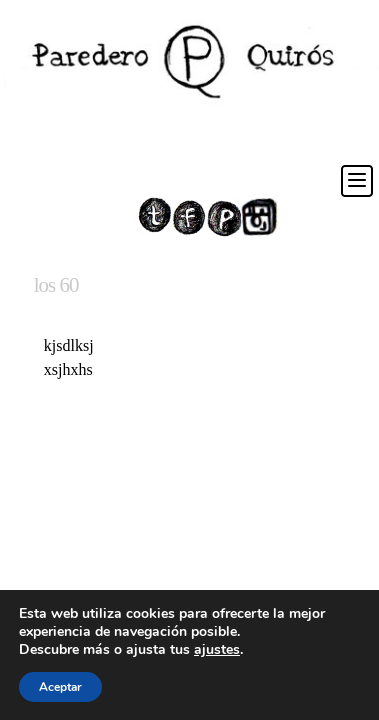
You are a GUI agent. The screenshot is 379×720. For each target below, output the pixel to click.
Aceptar (60, 687)
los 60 (56, 285)
